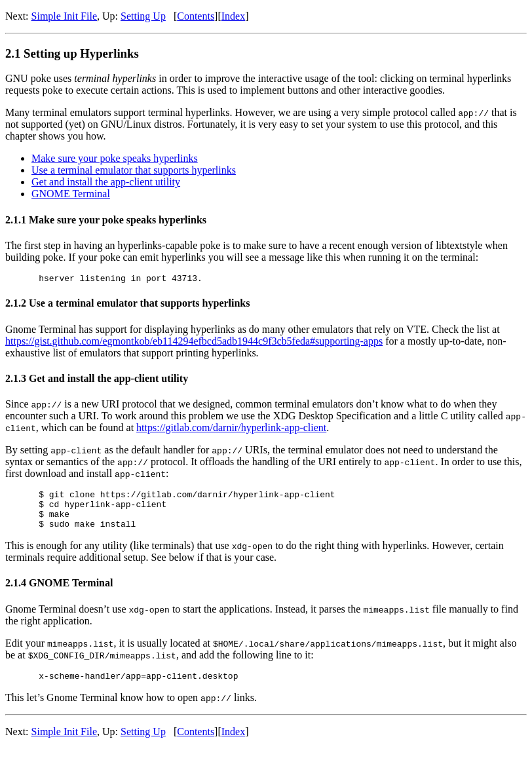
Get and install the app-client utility (106, 182)
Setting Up (143, 16)
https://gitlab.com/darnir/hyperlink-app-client (231, 429)
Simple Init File (64, 16)
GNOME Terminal (71, 194)
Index (233, 16)
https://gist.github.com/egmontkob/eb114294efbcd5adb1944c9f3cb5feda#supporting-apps (194, 343)
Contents (196, 16)
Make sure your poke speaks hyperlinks (115, 158)
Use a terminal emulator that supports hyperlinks (134, 170)
